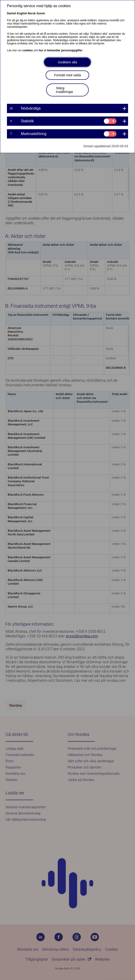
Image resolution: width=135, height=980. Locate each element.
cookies (28, 50)
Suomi (41, 13)
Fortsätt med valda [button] (68, 75)
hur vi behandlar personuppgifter (61, 50)
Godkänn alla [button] (67, 62)
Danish (12, 13)
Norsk (32, 13)
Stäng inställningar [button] (64, 90)
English (22, 13)
